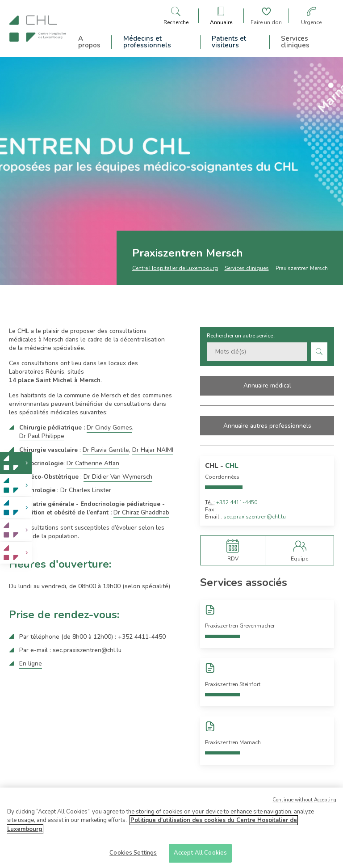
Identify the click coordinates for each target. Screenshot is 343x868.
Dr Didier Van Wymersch (118, 477)
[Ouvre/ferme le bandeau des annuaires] (221, 16)
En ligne (31, 664)
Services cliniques (295, 42)
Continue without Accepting (304, 801)
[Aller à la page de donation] (266, 16)
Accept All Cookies (200, 854)
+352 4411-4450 (237, 502)
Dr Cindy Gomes (109, 428)
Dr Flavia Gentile (106, 450)
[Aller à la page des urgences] (311, 16)
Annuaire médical (267, 386)
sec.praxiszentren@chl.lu (87, 650)
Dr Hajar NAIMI (153, 450)
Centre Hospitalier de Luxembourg (175, 268)
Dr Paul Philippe (42, 436)
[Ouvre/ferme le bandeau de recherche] (176, 16)
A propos (89, 42)
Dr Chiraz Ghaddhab (141, 512)
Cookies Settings (133, 854)
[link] (16, 463)
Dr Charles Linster (86, 490)
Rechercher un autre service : (241, 336)
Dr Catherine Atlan (93, 463)
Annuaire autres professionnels (267, 426)
